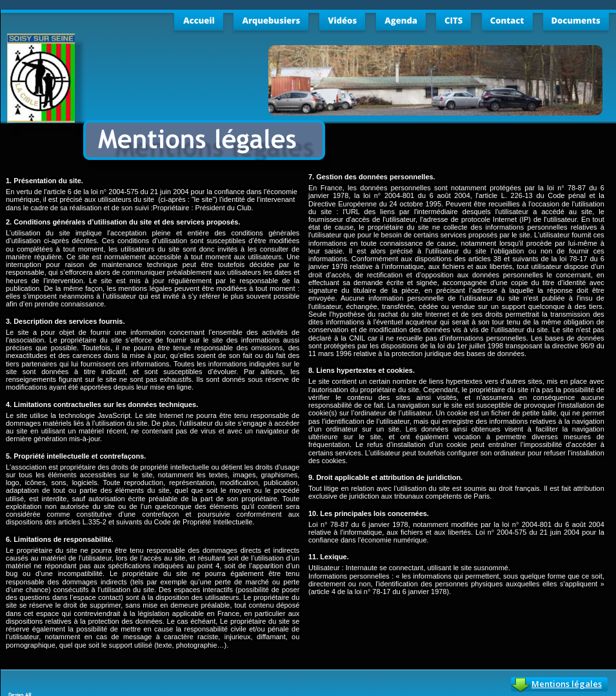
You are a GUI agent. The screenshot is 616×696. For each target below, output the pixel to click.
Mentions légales (567, 684)
